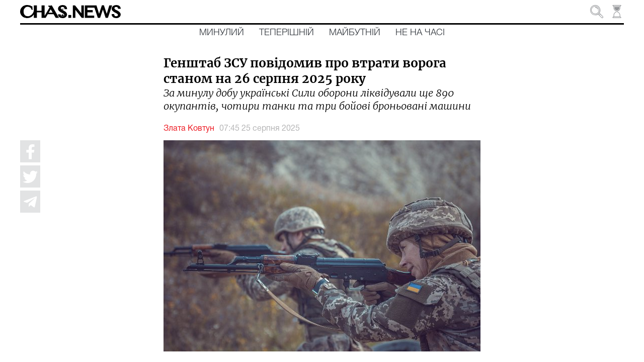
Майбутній (355, 33)
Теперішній (287, 33)
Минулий (222, 33)
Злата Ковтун (189, 129)
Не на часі (420, 33)
